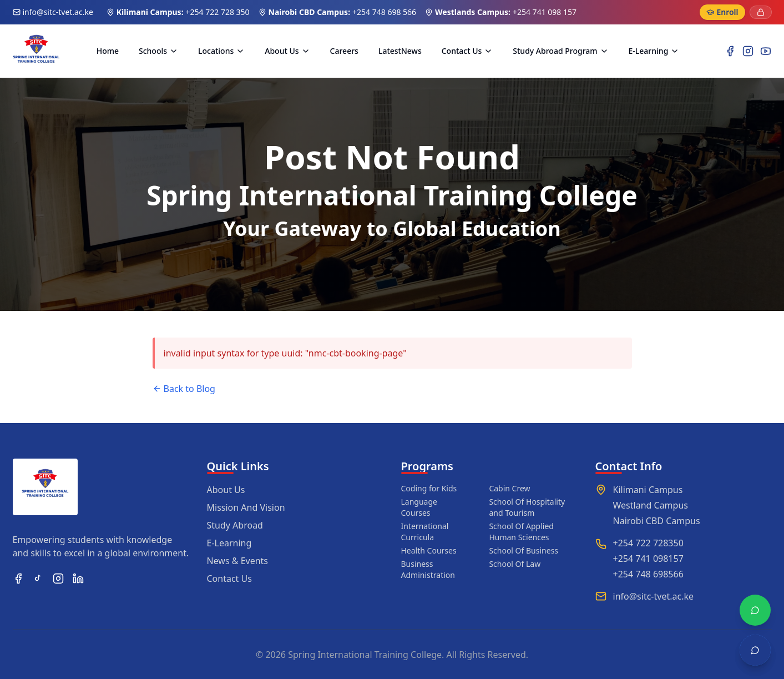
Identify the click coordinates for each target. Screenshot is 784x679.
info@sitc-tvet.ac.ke (58, 12)
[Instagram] (748, 51)
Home (108, 51)
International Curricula (425, 532)
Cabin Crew (509, 488)
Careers (344, 51)
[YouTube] (766, 51)
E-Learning (654, 51)
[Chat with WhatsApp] (755, 610)
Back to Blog (184, 389)
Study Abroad (235, 525)
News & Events (238, 561)
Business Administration (428, 569)
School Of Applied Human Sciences (521, 532)
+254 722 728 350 (218, 12)
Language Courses (419, 507)
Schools (158, 51)
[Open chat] (755, 650)
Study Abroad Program (560, 51)
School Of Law (515, 564)
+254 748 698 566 (384, 12)
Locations (221, 51)
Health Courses (429, 550)
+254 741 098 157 (545, 12)
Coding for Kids (429, 488)
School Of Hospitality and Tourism (527, 507)
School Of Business (523, 550)
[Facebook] (730, 51)
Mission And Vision (246, 507)
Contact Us (467, 51)
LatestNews (400, 51)
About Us (287, 51)
